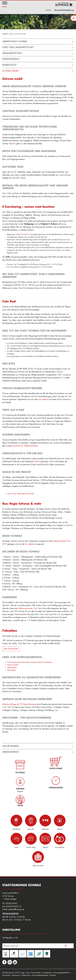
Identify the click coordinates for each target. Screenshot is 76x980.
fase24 (37, 462)
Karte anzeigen (11, 899)
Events (60, 822)
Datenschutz (26, 975)
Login (23, 973)
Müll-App (31, 822)
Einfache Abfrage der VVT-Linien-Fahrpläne (19, 704)
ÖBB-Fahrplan (12, 668)
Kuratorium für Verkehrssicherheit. (25, 446)
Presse (45, 841)
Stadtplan (16, 822)
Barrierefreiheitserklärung (64, 10)
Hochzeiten (60, 841)
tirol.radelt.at (43, 399)
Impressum (16, 975)
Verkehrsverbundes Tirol (28, 608)
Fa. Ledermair (30, 544)
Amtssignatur (47, 973)
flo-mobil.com (25, 234)
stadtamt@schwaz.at (16, 909)
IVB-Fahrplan (11, 670)
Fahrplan (45, 822)
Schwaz (20, 783)
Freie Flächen (38, 859)
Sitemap (53, 975)
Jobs (16, 841)
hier (14, 144)
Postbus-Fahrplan (13, 665)
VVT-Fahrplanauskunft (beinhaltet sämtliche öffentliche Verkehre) (30, 662)
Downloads (6, 975)
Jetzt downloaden (11, 649)
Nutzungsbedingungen (40, 975)
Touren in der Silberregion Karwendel (20, 494)
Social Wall (31, 841)
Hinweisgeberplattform (62, 973)
